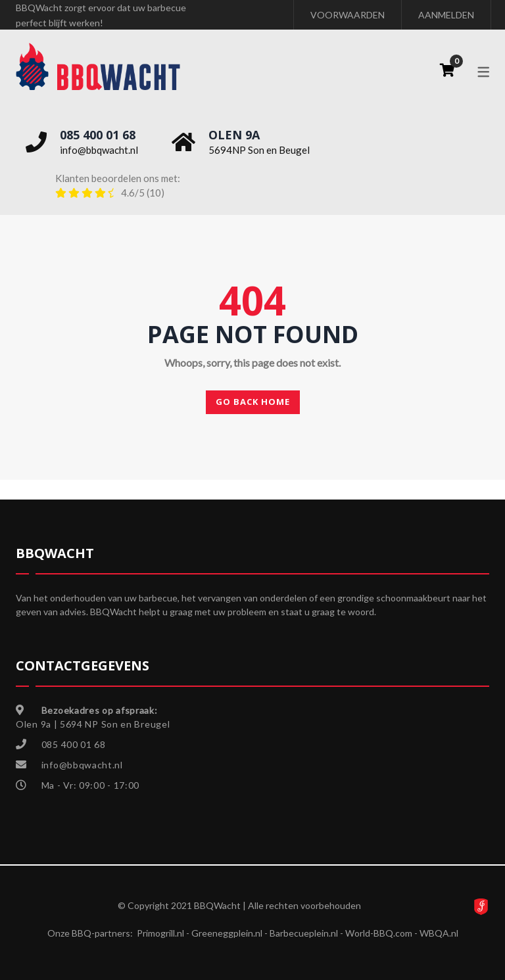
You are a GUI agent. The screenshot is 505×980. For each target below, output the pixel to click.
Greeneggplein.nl (227, 933)
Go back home (253, 402)
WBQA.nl (439, 933)
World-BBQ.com (379, 933)
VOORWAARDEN (348, 15)
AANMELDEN (446, 15)
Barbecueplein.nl (304, 933)
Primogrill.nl (160, 933)
